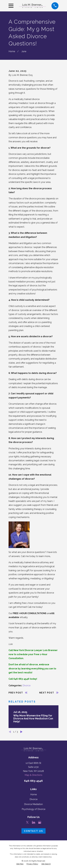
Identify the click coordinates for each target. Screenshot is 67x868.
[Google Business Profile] (40, 822)
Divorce (26, 686)
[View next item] (21, 732)
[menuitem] (20, 864)
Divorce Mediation (33, 804)
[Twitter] (27, 822)
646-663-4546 (33, 781)
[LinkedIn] (33, 822)
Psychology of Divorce (33, 809)
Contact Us (34, 831)
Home (33, 794)
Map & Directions (33, 775)
